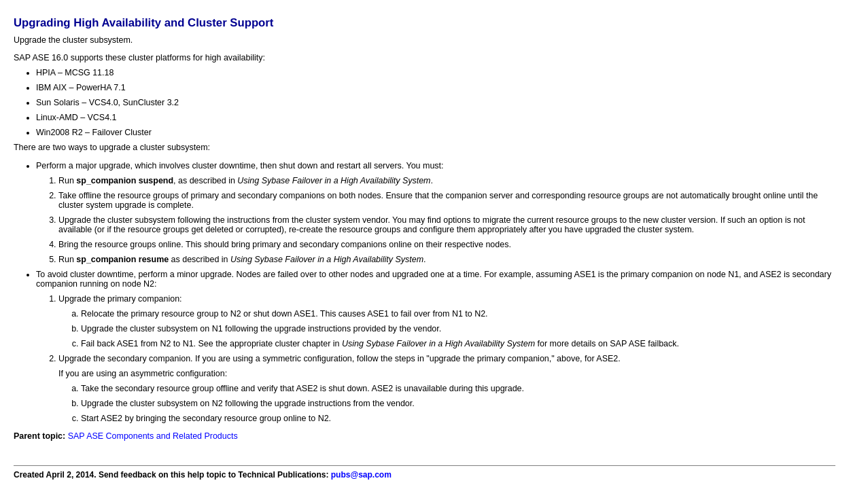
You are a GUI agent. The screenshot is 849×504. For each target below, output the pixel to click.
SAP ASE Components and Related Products (153, 436)
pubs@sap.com (361, 475)
